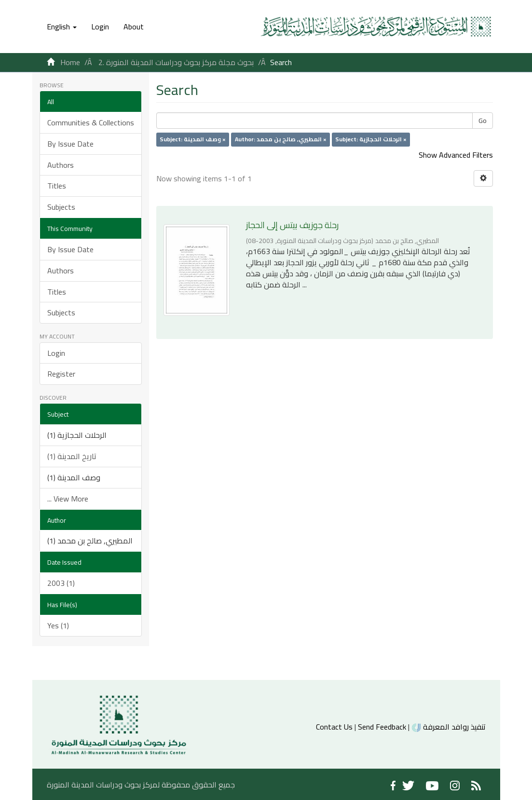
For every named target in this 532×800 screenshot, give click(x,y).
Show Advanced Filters (456, 155)
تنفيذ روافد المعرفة (448, 727)
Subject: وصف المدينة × (193, 140)
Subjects (61, 207)
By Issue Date (70, 144)
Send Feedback (382, 727)
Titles (57, 186)
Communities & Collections (91, 122)
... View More (68, 499)
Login (56, 353)
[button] (62, 27)
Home (70, 62)
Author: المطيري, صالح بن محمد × (281, 140)
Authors (61, 165)
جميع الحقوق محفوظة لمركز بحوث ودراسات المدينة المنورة (141, 785)
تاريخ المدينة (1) (72, 456)
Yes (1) (58, 625)
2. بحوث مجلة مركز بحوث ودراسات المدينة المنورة (176, 62)
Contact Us (334, 727)
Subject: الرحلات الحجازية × (371, 140)
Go (483, 121)
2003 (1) (61, 583)
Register (61, 374)
